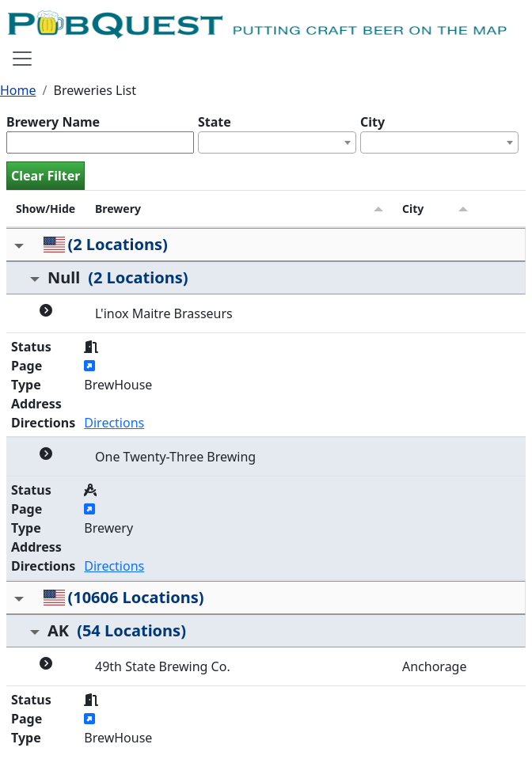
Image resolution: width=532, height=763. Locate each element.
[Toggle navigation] (22, 59)
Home (18, 90)
